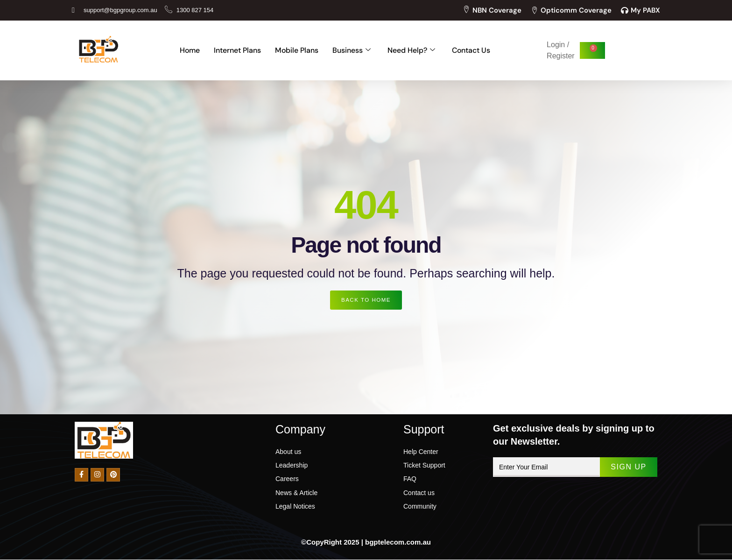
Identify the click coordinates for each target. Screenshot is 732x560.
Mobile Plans (296, 50)
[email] (546, 468)
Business (352, 50)
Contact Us (472, 50)
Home (189, 50)
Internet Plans (237, 50)
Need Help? (411, 50)
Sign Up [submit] (628, 467)
